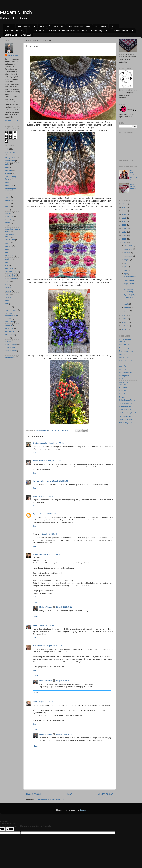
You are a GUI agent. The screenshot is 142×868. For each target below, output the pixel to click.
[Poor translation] (10, 829)
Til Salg (114, 26)
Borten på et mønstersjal (79, 26)
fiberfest (8, 297)
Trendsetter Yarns (126, 416)
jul (6, 226)
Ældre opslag (106, 794)
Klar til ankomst (130, 277)
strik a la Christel (11, 152)
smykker (8, 341)
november (128, 249)
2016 (124, 236)
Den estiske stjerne (133, 187)
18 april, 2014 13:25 (46, 702)
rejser (7, 167)
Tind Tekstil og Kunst (128, 413)
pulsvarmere (10, 335)
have (7, 304)
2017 (124, 232)
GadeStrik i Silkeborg (129, 291)
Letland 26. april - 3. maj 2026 (18, 35)
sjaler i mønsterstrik (27, 26)
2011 (124, 322)
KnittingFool (124, 376)
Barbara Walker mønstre (125, 340)
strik (6, 149)
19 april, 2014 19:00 (64, 681)
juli (126, 263)
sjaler (7, 338)
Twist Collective (125, 419)
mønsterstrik (10, 161)
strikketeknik (10, 240)
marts (127, 304)
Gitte (35, 496)
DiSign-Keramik (39, 554)
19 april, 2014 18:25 (64, 734)
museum (8, 325)
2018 (124, 228)
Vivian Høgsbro (125, 423)
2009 (124, 329)
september (129, 256)
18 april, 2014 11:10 (54, 646)
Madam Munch (16, 12)
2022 (124, 214)
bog (6, 249)
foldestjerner (124, 357)
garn (6, 262)
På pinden (123, 387)
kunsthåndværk (11, 310)
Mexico (8, 243)
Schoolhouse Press (127, 400)
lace (6, 265)
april (126, 274)
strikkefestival (10, 275)
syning (7, 281)
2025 (124, 204)
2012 (124, 319)
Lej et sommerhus (37, 31)
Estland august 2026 (100, 31)
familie (7, 294)
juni (126, 267)
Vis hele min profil (12, 120)
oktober (127, 253)
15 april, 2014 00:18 (53, 461)
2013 (124, 315)
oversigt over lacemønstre (124, 383)
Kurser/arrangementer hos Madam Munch (68, 31)
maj (126, 270)
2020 (124, 221)
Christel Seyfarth (126, 348)
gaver (7, 300)
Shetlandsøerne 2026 (124, 31)
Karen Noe (124, 369)
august (127, 260)
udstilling (8, 170)
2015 (124, 239)
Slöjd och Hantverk (127, 403)
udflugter (8, 200)
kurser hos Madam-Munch (11, 314)
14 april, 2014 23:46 (56, 443)
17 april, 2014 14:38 (46, 625)
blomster (8, 291)
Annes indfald (39, 461)
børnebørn (9, 256)
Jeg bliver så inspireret (129, 285)
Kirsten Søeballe (40, 443)
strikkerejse (9, 216)
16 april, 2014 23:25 (55, 554)
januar (127, 311)
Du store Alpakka (126, 351)
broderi (8, 223)
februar (127, 307)
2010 (124, 326)
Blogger (83, 810)
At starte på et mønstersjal (52, 26)
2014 (124, 242)
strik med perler (11, 272)
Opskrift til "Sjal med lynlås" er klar (130, 297)
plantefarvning (10, 331)
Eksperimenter (130, 280)
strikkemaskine (11, 351)
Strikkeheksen (39, 646)
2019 (124, 225)
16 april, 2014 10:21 (48, 514)
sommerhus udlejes (9, 235)
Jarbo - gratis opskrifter (125, 365)
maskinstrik (9, 322)
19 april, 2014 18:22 (64, 607)
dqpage (36, 514)
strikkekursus (10, 347)
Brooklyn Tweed (126, 345)
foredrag (8, 259)
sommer (8, 213)
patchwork (9, 269)
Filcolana (123, 354)
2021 (124, 218)
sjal (6, 194)
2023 (124, 211)
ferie (6, 210)
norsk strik (9, 328)
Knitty (122, 379)
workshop (9, 220)
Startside (9, 26)
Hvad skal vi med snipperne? (134, 175)
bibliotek (8, 288)
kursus (7, 197)
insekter (8, 307)
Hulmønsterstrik (126, 361)
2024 (124, 207)
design (7, 207)
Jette (35, 625)
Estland (8, 174)
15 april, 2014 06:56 (60, 481)
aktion (7, 285)
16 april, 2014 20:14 (49, 534)
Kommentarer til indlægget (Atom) (50, 799)
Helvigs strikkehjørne (42, 481)
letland (7, 203)
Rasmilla (123, 391)
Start (70, 794)
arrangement (10, 158)
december (128, 246)
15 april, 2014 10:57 (46, 496)
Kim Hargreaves (126, 372)
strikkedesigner (11, 344)
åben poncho (10, 357)
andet (7, 164)
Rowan (122, 397)
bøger (7, 182)
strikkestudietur (11, 278)
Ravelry (122, 394)
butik (7, 252)
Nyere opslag (34, 794)
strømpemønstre (126, 410)
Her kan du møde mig (14, 31)
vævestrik (9, 354)
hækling (8, 185)
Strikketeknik (100, 26)
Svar (35, 453)
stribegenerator (125, 406)
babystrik (8, 246)
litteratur (8, 319)
